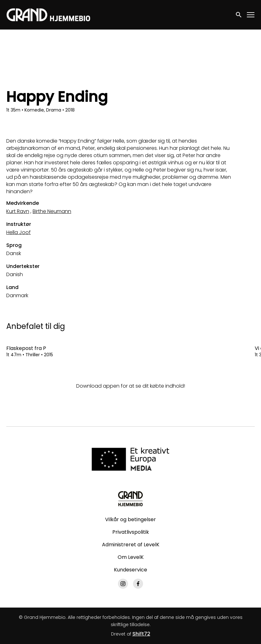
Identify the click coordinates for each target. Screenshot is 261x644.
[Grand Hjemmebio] (130, 499)
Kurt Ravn (18, 211)
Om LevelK (131, 557)
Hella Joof (19, 232)
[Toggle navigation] (251, 15)
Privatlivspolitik (131, 532)
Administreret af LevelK (131, 545)
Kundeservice (130, 570)
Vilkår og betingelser (130, 519)
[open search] (239, 15)
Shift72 (141, 634)
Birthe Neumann (52, 211)
